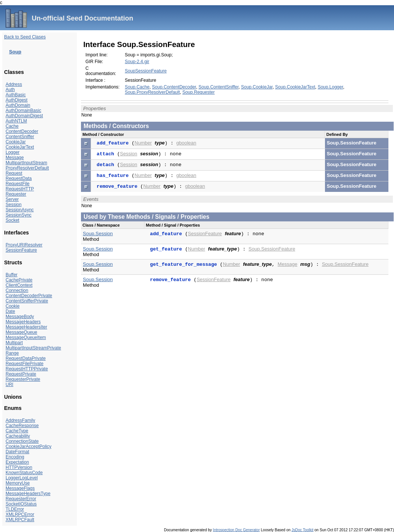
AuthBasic (16, 95)
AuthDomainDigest (24, 116)
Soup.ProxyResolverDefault (152, 92)
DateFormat (17, 452)
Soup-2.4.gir (137, 62)
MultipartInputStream (26, 163)
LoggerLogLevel (22, 478)
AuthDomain (18, 105)
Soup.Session (98, 234)
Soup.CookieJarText (295, 87)
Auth (10, 90)
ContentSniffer (20, 137)
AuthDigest (17, 100)
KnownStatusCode (24, 473)
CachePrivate (19, 280)
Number (143, 143)
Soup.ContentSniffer (218, 87)
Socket (12, 220)
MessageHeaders (23, 322)
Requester (16, 194)
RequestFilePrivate (24, 364)
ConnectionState (22, 441)
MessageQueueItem (26, 337)
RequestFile (18, 184)
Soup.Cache (137, 87)
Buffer (12, 275)
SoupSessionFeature (146, 71)
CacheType (17, 431)
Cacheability (18, 436)
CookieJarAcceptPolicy (29, 447)
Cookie (12, 306)
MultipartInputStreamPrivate (33, 348)
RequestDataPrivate (26, 358)
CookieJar (16, 142)
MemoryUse (18, 483)
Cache (12, 126)
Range (12, 353)
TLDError (15, 509)
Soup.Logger (330, 87)
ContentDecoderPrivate (29, 296)
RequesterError (21, 499)
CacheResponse (22, 426)
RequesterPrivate (23, 379)
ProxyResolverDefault (27, 168)
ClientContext (19, 285)
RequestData (19, 178)
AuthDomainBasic (23, 111)
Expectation (17, 462)
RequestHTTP (20, 189)
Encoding (15, 457)
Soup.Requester (199, 92)
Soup (15, 52)
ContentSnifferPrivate (27, 301)
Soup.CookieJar (257, 87)
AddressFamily (20, 420)
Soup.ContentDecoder (174, 87)
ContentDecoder (22, 131)
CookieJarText (20, 147)
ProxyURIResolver (24, 245)
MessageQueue (21, 332)
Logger (12, 152)
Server (12, 199)
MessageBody (20, 317)
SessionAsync (20, 210)
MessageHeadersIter (26, 327)
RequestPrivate (21, 374)
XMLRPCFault (20, 520)
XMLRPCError (20, 514)
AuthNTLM (16, 121)
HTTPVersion (19, 467)
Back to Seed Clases (25, 37)
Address (14, 84)
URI (10, 385)
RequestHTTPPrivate (27, 369)
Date (10, 311)
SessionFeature (21, 250)
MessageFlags (20, 488)
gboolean (187, 143)
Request (14, 173)
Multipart (14, 343)
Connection (17, 290)
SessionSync (18, 215)
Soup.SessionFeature (272, 249)
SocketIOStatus (21, 504)
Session (14, 205)
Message (15, 158)
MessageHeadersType (28, 494)
